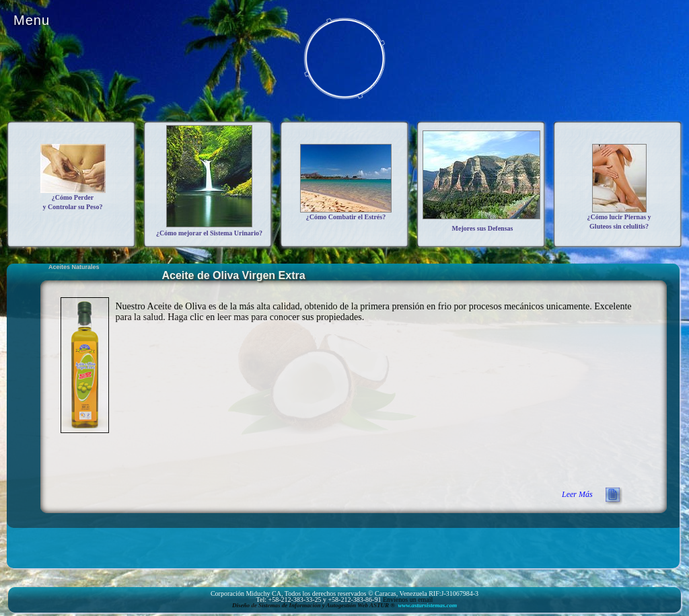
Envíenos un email (408, 600)
